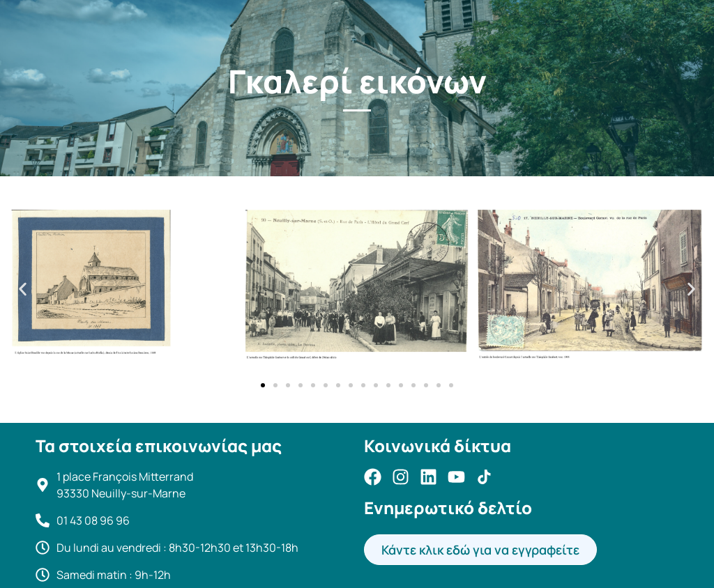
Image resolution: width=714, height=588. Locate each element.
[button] (23, 289)
